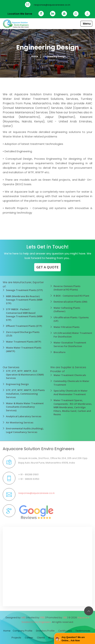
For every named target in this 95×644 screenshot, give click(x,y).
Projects (16, 638)
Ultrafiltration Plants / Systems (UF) (71, 319)
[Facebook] (41, 14)
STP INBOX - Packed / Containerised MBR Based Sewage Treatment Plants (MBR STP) (24, 315)
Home (35, 56)
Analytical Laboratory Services (24, 416)
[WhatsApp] (76, 14)
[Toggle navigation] (86, 24)
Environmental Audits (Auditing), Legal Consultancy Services (25, 430)
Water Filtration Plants (66, 327)
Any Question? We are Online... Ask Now (73, 639)
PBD (43, 618)
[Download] (86, 14)
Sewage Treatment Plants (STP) (24, 290)
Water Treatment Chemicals (70, 375)
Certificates (65, 631)
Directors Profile (45, 631)
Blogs (52, 638)
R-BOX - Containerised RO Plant (71, 296)
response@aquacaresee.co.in (52, 5)
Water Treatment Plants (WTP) (24, 342)
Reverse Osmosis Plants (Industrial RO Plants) (67, 288)
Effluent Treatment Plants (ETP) (24, 326)
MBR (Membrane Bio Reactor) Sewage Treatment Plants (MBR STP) (24, 300)
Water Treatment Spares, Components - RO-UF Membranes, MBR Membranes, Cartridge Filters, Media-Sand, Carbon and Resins (73, 407)
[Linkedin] (53, 14)
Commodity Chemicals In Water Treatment (71, 383)
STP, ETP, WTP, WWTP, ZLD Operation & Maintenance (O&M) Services (25, 374)
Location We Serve (20, 14)
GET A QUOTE (47, 267)
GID (65, 618)
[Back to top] (89, 611)
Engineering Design (17, 384)
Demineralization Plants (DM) (70, 302)
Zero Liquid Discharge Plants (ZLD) (23, 334)
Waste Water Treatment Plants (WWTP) (24, 349)
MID (24, 618)
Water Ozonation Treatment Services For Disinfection (70, 344)
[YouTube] (64, 14)
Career (29, 638)
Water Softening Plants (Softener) (67, 310)
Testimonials (83, 631)
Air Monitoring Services (20, 422)
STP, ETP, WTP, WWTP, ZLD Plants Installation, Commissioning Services (25, 394)
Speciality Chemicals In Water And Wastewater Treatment (71, 392)
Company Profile (23, 631)
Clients (41, 638)
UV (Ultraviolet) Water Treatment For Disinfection (73, 335)
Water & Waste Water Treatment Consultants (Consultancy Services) (25, 407)
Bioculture (60, 352)
